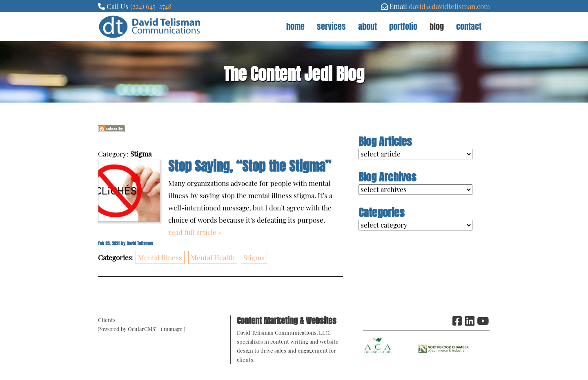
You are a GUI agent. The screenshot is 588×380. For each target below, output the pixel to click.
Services (331, 26)
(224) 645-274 (149, 6)
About (367, 26)
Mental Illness (160, 257)
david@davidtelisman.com (449, 6)
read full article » (195, 232)
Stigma (254, 257)
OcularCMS (143, 329)
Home (295, 26)
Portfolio (403, 26)
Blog (437, 26)
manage (173, 329)
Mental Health (213, 257)
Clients (107, 320)
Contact (469, 26)
